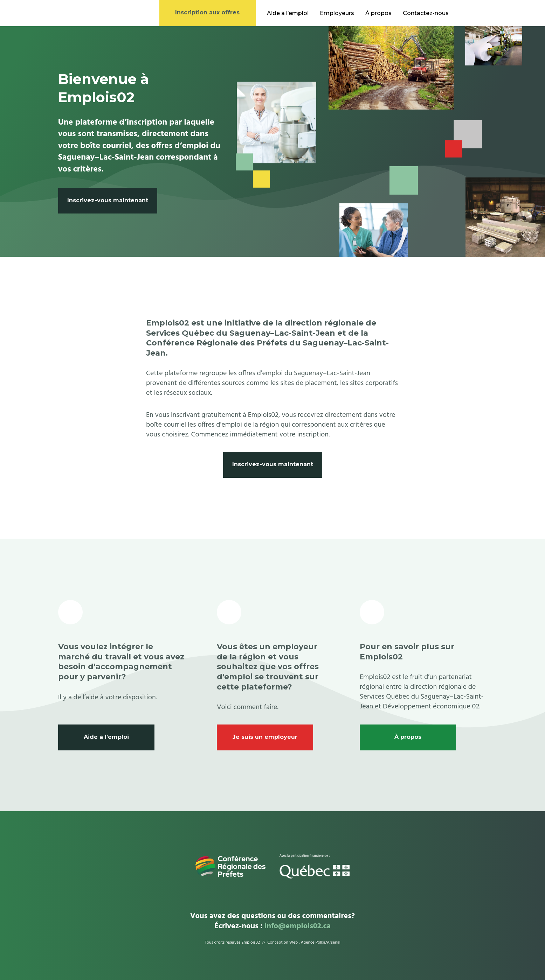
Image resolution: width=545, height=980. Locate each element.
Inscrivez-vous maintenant (108, 200)
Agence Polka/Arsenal (321, 943)
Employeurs (337, 13)
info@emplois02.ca (298, 926)
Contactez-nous (426, 13)
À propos (378, 13)
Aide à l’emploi (288, 13)
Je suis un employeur (265, 737)
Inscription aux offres (207, 12)
